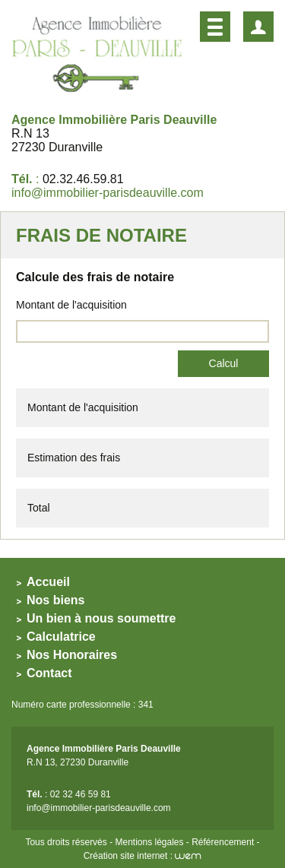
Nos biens (55, 600)
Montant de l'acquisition (71, 305)
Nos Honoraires (72, 655)
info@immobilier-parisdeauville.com (108, 193)
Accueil (48, 582)
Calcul (224, 363)
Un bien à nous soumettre (101, 618)
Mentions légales (149, 842)
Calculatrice (61, 637)
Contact (49, 673)
